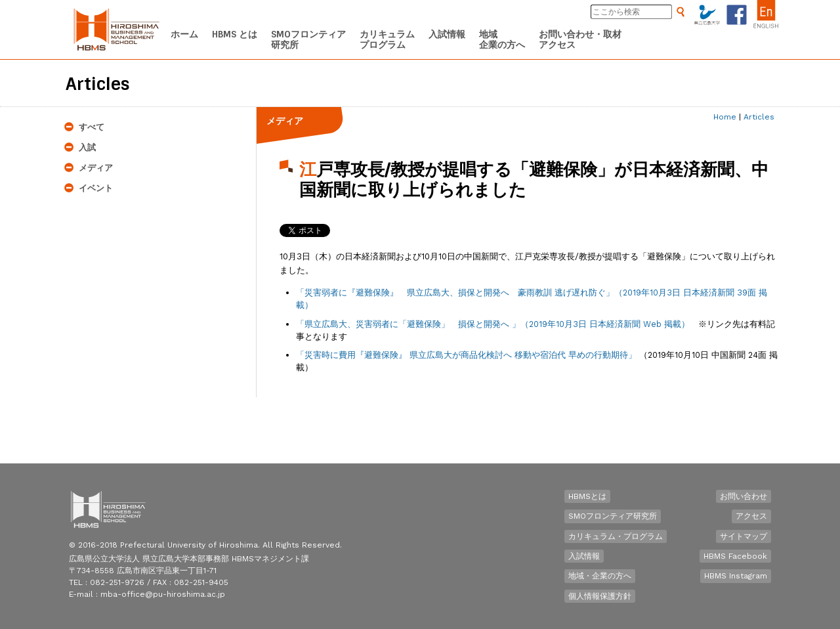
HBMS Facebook (735, 556)
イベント (96, 188)
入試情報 (584, 556)
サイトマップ (744, 536)
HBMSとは (587, 496)
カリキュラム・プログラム (616, 536)
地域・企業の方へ (600, 576)
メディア (96, 168)
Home (725, 117)
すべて (92, 127)
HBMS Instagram (736, 576)
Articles (759, 117)
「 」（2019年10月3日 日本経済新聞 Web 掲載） (493, 324)
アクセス (751, 516)
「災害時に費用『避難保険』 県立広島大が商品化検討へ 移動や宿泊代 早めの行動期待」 (466, 355)
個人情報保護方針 (600, 596)
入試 (87, 147)
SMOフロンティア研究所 (613, 516)
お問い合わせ (744, 496)
